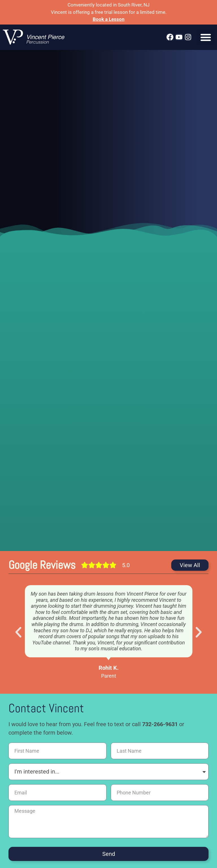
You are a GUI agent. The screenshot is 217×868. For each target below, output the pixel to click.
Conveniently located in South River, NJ (108, 5)
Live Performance (67, 817)
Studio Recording (107, 817)
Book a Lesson (109, 19)
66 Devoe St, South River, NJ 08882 (108, 831)
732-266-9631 (160, 658)
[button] (206, 37)
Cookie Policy (110, 823)
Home (13, 817)
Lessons (35, 817)
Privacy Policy (193, 817)
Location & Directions (151, 817)
